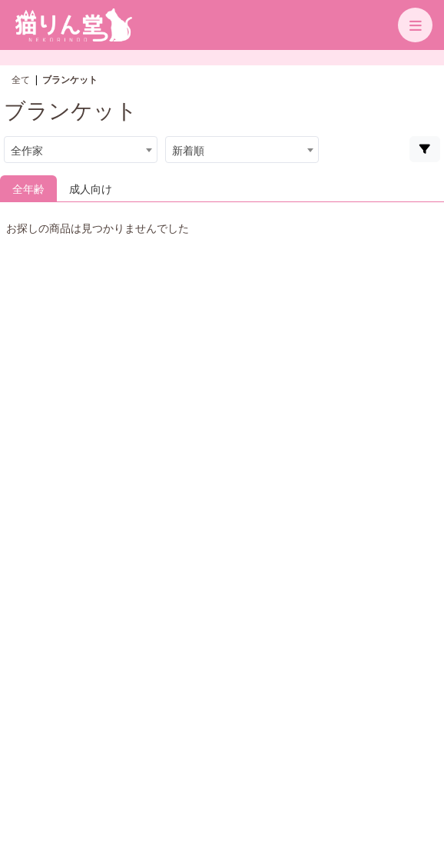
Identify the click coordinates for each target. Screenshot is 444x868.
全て (21, 80)
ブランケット (70, 80)
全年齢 (28, 189)
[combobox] (81, 150)
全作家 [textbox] (27, 150)
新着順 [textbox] (188, 150)
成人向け (91, 189)
